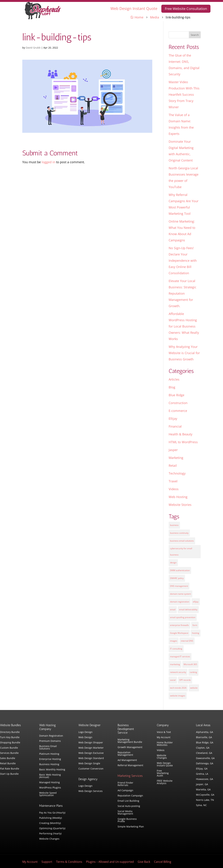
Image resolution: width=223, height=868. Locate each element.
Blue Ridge (176, 395)
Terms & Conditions (69, 862)
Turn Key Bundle (10, 737)
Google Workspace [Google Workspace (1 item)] (179, 633)
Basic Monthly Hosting (52, 770)
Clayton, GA (203, 748)
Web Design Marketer (91, 748)
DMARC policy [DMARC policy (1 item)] (177, 578)
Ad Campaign (125, 791)
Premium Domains (50, 741)
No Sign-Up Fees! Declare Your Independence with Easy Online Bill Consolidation (183, 261)
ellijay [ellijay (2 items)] (196, 602)
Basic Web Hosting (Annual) (50, 776)
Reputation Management (125, 754)
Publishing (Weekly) (51, 818)
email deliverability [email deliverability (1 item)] (188, 609)
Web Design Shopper (91, 743)
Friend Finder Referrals (125, 784)
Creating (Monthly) (50, 823)
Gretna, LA (202, 774)
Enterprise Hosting (50, 759)
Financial (175, 426)
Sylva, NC (201, 805)
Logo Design (85, 732)
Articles (174, 379)
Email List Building (128, 801)
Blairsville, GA (204, 737)
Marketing (176, 458)
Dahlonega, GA (205, 764)
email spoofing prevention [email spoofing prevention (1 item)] (183, 617)
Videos (174, 489)
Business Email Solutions (48, 748)
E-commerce (178, 411)
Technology (177, 473)
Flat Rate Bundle (10, 769)
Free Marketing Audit (163, 773)
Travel (173, 481)
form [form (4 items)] (195, 625)
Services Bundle (9, 753)
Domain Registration (51, 736)
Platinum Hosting (49, 754)
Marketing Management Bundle (130, 741)
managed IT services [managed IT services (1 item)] (180, 656)
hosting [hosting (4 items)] (196, 633)
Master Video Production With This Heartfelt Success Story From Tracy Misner (184, 94)
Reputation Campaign (130, 796)
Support (47, 862)
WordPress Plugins (50, 788)
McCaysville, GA (205, 795)
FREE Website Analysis (165, 782)
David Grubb (33, 48)
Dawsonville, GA (205, 758)
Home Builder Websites (165, 744)
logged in (48, 162)
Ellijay (173, 419)
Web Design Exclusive (91, 753)
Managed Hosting (49, 783)
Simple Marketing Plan (131, 827)
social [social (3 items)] (173, 680)
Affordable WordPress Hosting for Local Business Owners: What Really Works (184, 326)
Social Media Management (125, 813)
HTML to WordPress (183, 442)
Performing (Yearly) (50, 834)
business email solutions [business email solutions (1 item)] (182, 541)
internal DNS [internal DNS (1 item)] (187, 641)
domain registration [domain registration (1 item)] (180, 602)
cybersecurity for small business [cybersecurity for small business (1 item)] (181, 552)
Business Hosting (49, 764)
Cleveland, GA (204, 753)
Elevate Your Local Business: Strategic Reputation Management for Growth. (182, 293)
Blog (172, 387)
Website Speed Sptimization (48, 794)
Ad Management (127, 760)
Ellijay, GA (202, 769)
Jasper (173, 450)
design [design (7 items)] (173, 563)
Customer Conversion (91, 769)
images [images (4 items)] (174, 641)
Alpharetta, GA (205, 732)
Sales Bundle (8, 758)
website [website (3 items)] (194, 688)
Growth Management (130, 747)
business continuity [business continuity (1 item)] (179, 533)
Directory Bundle (10, 732)
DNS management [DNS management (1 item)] (179, 586)
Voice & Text (164, 732)
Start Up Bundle (9, 774)
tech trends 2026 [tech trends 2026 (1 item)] (178, 688)
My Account (164, 737)
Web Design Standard (91, 758)
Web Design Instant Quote (134, 8)
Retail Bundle (8, 764)
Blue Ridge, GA (205, 743)
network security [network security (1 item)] (178, 672)
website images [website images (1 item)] (178, 696)
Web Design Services (91, 791)
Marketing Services (130, 776)
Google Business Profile (127, 820)
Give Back (144, 862)
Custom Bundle (9, 748)
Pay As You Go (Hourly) (52, 813)
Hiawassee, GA (205, 779)
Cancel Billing (163, 862)
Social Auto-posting (129, 806)
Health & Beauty (180, 434)
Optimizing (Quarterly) (52, 828)
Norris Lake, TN (205, 800)
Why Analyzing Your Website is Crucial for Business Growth (184, 353)
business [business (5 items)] (174, 525)
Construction (178, 403)
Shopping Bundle (10, 743)
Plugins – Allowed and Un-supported (110, 862)
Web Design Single (89, 764)
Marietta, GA (203, 790)
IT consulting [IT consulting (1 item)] (176, 649)
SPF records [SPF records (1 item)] (185, 680)
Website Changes (49, 839)
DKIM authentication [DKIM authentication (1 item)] (180, 570)
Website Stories (180, 505)
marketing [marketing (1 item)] (175, 664)
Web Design (85, 737)
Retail (173, 465)
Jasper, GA (202, 784)
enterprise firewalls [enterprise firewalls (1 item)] (179, 625)
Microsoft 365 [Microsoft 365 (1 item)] (190, 664)
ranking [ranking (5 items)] (193, 672)
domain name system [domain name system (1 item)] (180, 594)
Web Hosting (178, 497)
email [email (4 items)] (173, 609)
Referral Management (130, 766)
